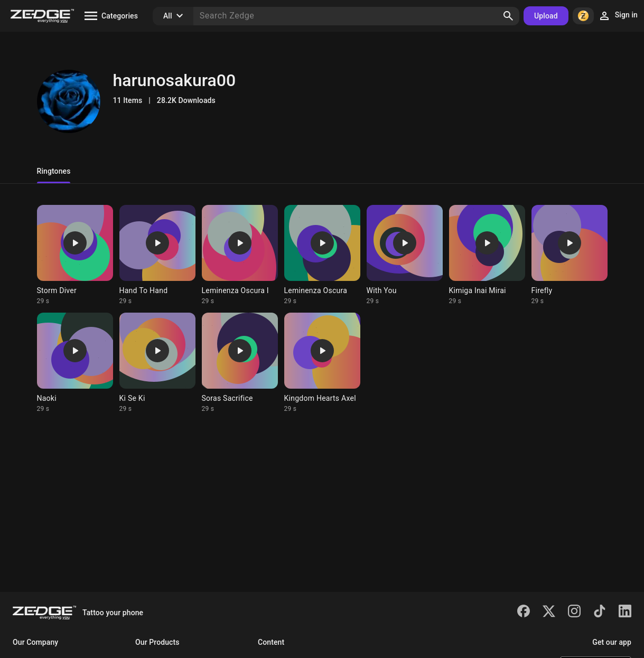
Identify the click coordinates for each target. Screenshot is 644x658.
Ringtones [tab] (54, 171)
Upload (546, 16)
